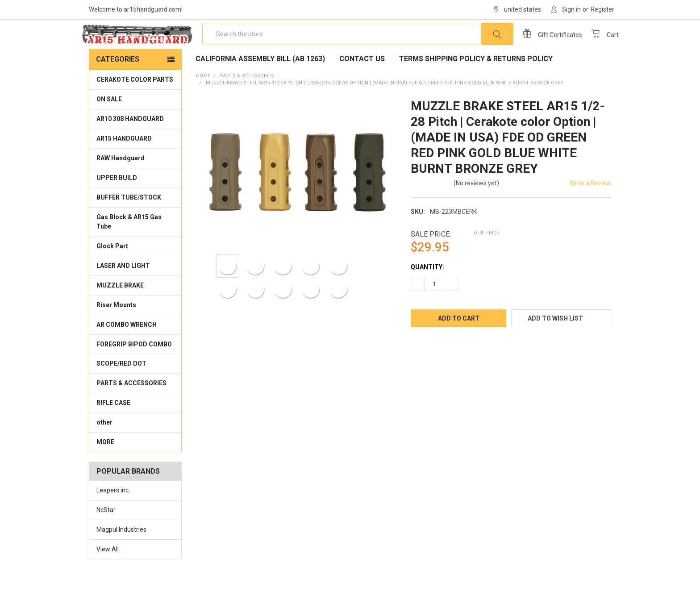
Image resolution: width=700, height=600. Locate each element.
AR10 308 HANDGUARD (130, 141)
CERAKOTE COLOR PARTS (135, 101)
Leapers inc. (113, 512)
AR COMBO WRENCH (127, 346)
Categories (118, 81)
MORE (105, 464)
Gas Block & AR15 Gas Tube (129, 244)
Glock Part (112, 268)
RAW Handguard (121, 180)
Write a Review (590, 205)
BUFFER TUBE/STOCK (129, 219)
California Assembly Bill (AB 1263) (260, 81)
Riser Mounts (116, 327)
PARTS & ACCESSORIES (131, 405)
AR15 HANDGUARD (124, 160)
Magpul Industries (121, 551)
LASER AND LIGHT (123, 287)
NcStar (106, 532)
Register (602, 9)
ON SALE (109, 121)
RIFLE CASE (113, 425)
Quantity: (427, 289)
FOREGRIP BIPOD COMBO (134, 366)
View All (108, 571)
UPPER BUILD (117, 200)
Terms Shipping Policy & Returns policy (476, 81)
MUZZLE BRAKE (120, 307)
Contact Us (362, 81)
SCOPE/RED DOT (121, 385)
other (104, 444)
